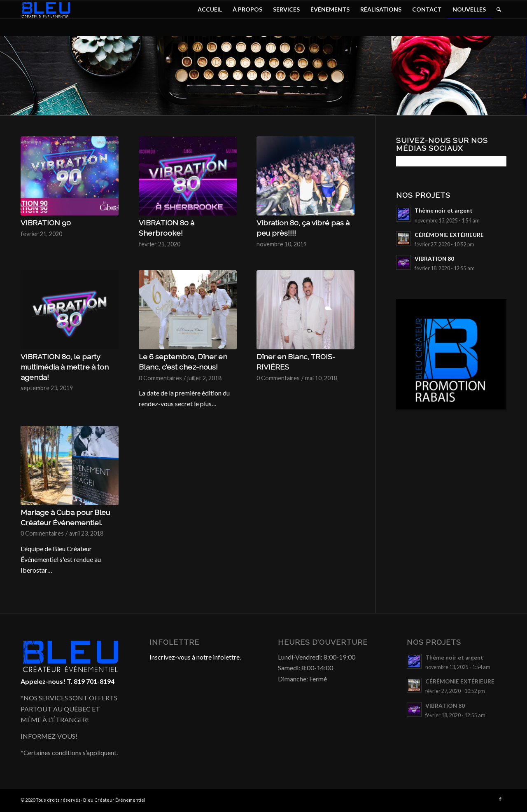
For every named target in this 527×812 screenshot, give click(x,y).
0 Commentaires (160, 378)
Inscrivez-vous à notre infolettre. (195, 657)
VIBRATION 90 (46, 223)
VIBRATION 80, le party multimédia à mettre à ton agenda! (65, 367)
